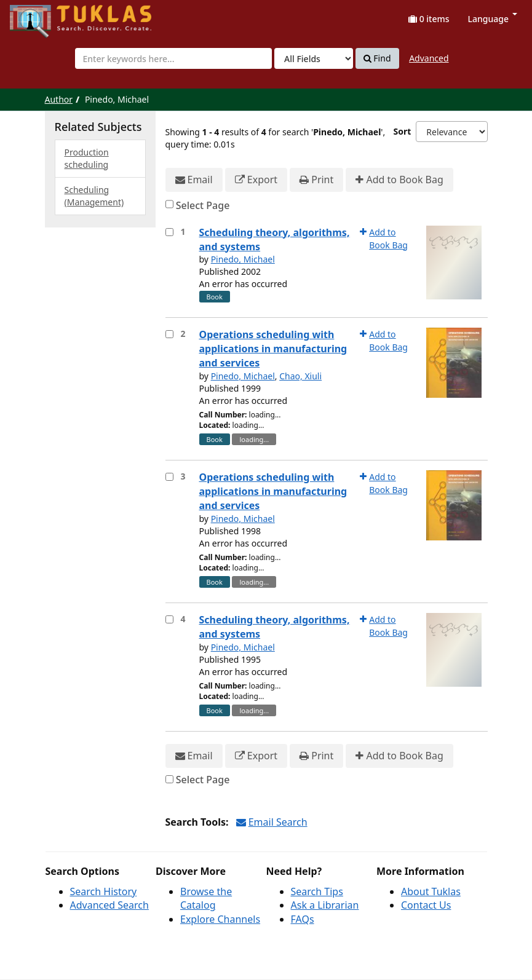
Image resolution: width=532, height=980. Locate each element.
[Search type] (314, 58)
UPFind (40, 16)
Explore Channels (220, 919)
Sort (402, 131)
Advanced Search (109, 905)
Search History (104, 891)
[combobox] (173, 58)
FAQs (303, 919)
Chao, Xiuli (300, 376)
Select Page (203, 205)
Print (316, 180)
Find (377, 58)
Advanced (429, 58)
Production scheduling (87, 158)
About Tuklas (431, 891)
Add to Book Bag (399, 180)
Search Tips (317, 891)
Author (59, 99)
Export (256, 180)
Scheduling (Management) (94, 196)
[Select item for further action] (169, 232)
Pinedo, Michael (243, 259)
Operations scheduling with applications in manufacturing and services (273, 349)
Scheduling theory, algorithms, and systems (275, 239)
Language (493, 19)
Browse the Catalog (206, 899)
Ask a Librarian (325, 905)
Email (194, 180)
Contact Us (426, 905)
